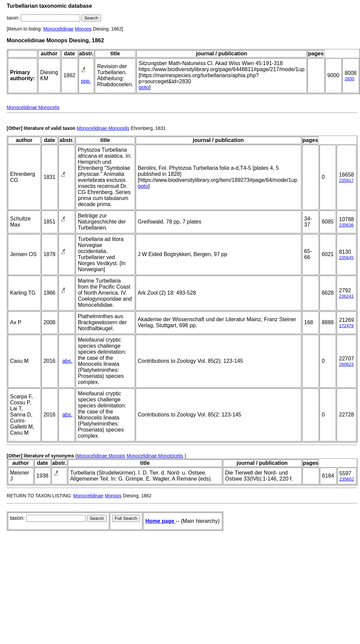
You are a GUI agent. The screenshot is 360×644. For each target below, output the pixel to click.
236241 (346, 296)
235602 (347, 479)
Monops (83, 29)
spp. (86, 81)
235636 (346, 225)
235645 (346, 258)
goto (144, 87)
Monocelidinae (58, 29)
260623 (346, 364)
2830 (349, 79)
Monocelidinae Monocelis (33, 107)
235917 (346, 180)
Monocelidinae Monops (101, 456)
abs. (67, 361)
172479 (346, 326)
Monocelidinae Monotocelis (155, 456)
